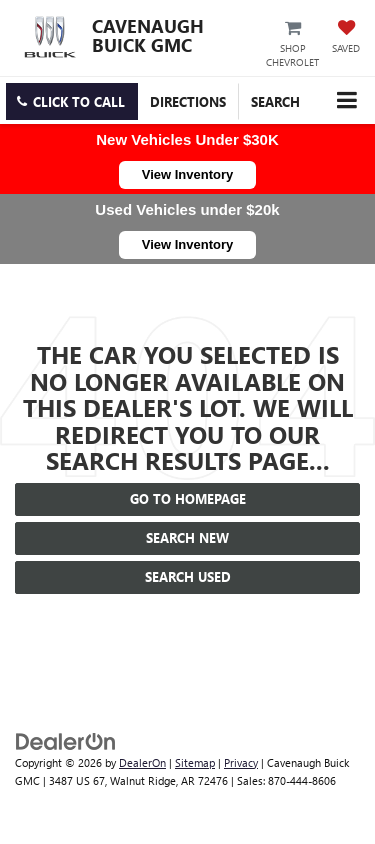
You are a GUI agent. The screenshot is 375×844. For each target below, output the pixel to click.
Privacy (241, 762)
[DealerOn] (66, 739)
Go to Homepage (188, 498)
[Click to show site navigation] (346, 100)
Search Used (188, 576)
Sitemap (195, 762)
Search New (187, 537)
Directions (188, 101)
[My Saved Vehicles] (346, 38)
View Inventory (188, 174)
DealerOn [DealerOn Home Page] (142, 762)
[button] (72, 101)
